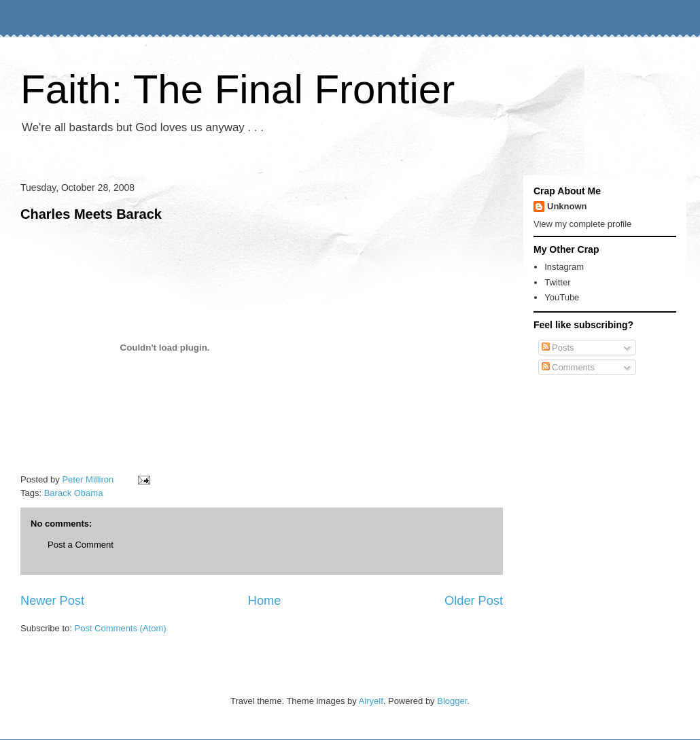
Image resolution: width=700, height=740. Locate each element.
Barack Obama (74, 493)
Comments (568, 367)
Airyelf (371, 701)
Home (265, 601)
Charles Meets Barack (91, 214)
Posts (558, 348)
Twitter (557, 282)
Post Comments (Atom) (121, 628)
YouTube (562, 297)
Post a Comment (81, 545)
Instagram (564, 267)
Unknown (567, 206)
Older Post (474, 601)
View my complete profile (582, 224)
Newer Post (52, 601)
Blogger (452, 701)
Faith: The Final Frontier (238, 89)
